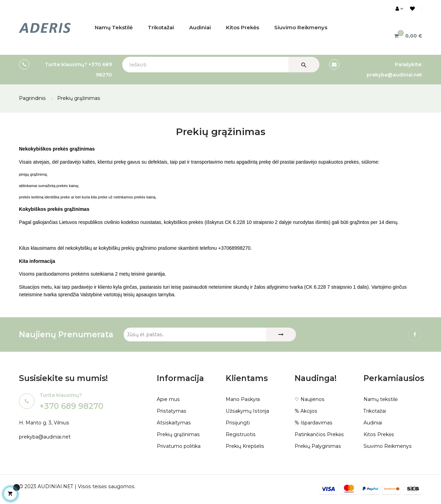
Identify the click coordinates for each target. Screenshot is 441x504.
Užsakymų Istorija (247, 411)
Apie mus (168, 399)
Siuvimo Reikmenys (387, 446)
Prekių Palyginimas (318, 446)
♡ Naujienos (309, 399)
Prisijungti (238, 423)
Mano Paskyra (243, 399)
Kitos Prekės (378, 434)
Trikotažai (375, 411)
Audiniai (373, 423)
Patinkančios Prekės (319, 434)
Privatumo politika (179, 446)
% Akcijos (306, 411)
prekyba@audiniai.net (45, 437)
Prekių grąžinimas (178, 434)
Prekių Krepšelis (245, 446)
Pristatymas (171, 411)
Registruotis (240, 434)
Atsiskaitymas (173, 423)
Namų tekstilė (380, 399)
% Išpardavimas (313, 423)
